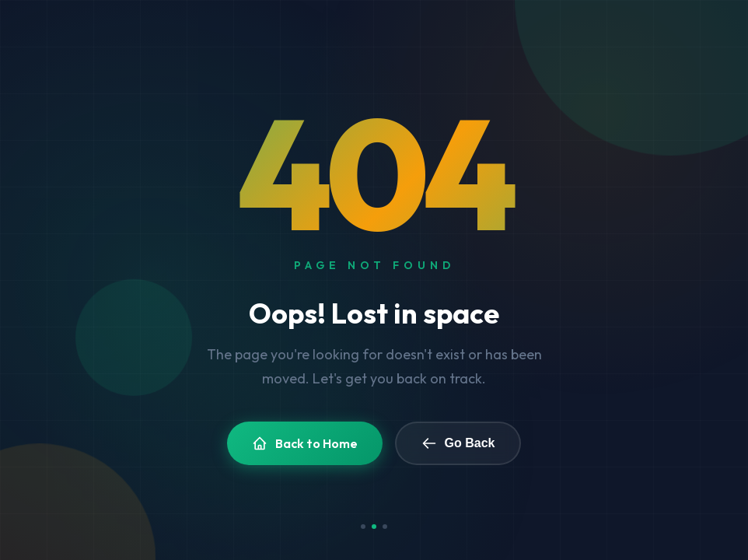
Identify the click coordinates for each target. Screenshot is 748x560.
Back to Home (305, 443)
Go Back (458, 443)
